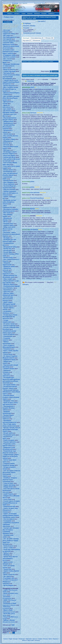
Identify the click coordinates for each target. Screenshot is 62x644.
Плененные (7, 349)
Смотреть (26, 286)
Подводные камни (9, 360)
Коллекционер (8, 172)
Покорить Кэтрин (9, 369)
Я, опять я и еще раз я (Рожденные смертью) (10, 582)
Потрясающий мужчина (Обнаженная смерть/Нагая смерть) (11, 392)
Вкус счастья (8, 59)
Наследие (6, 238)
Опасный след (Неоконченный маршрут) (8, 299)
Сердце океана (8, 487)
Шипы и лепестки (9, 575)
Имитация (7, 150)
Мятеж (5, 222)
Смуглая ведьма (9, 519)
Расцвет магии (8, 433)
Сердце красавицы (9, 485)
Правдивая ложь (9, 401)
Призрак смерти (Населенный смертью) (8, 417)
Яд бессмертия (8, 585)
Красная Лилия (8, 180)
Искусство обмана (9, 155)
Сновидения (7, 521)
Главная (5, 639)
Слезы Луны (7, 499)
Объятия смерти (9, 284)
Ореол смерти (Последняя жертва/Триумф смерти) (9, 304)
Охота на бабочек (9, 335)
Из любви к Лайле (9, 139)
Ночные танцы (8, 258)
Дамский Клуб (7, 3)
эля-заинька (34, 231)
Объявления (37, 41)
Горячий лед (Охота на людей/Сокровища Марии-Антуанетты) (11, 82)
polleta (32, 183)
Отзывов (26, 28)
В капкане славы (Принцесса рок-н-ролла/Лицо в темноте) (11, 52)
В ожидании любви (10, 55)
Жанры (10, 13)
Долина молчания (9, 86)
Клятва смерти (8, 170)
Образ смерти (8, 279)
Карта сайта (31, 640)
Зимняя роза (7, 134)
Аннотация (26, 38)
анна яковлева (35, 194)
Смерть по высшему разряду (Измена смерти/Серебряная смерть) (11, 515)
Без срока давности (10, 37)
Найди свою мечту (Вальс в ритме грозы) (9, 229)
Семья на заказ (8, 483)
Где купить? (42, 21)
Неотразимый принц (10, 247)
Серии (24, 13)
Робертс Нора (9, 17)
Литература (15, 3)
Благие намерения (9, 41)
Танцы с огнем (8, 548)
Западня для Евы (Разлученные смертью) (9, 127)
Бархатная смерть (9, 34)
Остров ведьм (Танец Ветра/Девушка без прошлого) (10, 317)
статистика (30, 83)
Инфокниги (29, 639)
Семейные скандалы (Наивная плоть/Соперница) (10, 480)
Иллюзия (6, 145)
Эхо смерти (7, 576)
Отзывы (44, 13)
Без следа (7, 35)
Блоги (50, 639)
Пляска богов (8, 354)
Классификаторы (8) (37, 38)
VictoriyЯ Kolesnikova (37, 200)
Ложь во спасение (9, 189)
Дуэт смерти (7, 109)
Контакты (37, 640)
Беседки (15, 639)
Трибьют (6, 553)
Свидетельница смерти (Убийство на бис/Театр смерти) (11, 456)
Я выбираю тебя (9, 578)
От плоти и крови (9, 324)
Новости (24, 640)
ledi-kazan (33, 114)
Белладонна (7, 39)
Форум (10, 639)
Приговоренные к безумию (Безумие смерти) (9, 408)
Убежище (6, 555)
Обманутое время (9, 266)
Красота (25, 3)
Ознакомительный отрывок (32, 33)
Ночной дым (7, 250)
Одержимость (8, 290)
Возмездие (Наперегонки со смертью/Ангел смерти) (11, 66)
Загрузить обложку (29, 26)
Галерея (40, 639)
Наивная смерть (9, 225)
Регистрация (38, 3)
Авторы (17, 13)
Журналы (56, 639)
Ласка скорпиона (9, 184)
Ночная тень (7, 249)
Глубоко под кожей (9, 71)
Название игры (8, 224)
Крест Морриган (9, 182)
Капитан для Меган (9, 157)
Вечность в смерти (9, 57)
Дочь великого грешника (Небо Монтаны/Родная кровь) (11, 98)
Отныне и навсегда (10, 326)
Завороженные (8, 123)
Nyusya (32, 210)
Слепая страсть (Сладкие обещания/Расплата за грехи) (11, 503)
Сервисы (51, 13)
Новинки (30, 13)
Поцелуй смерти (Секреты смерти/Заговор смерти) (11, 397)
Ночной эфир (8, 252)
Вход (43, 3)
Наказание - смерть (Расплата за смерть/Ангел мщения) (11, 234)
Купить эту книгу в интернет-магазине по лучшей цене (40, 77)
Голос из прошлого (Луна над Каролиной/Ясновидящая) (11, 77)
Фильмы (46, 639)
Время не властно (9, 69)
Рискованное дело (9, 435)
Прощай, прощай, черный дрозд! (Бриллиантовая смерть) (11, 429)
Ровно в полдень (9, 440)
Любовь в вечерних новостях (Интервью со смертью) (10, 193)
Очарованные (8, 336)
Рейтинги (37, 13)
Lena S (32, 89)
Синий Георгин (8, 494)
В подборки (27, 23)
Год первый (7, 73)
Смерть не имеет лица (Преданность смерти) (10, 510)
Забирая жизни (8, 121)
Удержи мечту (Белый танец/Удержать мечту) (10, 558)
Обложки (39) (49, 38)
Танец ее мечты (8, 546)
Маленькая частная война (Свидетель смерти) (9, 202)
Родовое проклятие (10, 442)
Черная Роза (7, 569)
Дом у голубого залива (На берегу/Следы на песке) (10, 89)
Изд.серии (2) (27, 41)
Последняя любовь (10, 385)
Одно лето (7, 292)
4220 (13, 625)
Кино (20, 3)
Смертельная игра (9, 506)
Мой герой (7, 213)
